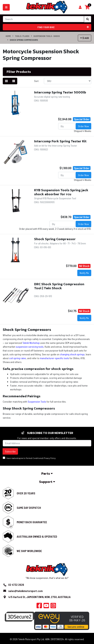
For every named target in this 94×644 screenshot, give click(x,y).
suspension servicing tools (30, 347)
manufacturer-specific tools (54, 358)
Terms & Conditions (34, 458)
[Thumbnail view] (6, 81)
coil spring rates (18, 358)
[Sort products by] (68, 81)
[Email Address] (47, 443)
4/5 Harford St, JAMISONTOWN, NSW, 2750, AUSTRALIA (39, 597)
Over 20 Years (26, 493)
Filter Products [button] (19, 72)
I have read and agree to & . (29, 458)
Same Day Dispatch (29, 508)
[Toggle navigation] (6, 7)
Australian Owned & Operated (37, 536)
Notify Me (84, 273)
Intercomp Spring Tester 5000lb (60, 92)
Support (47, 482)
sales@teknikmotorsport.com (25, 591)
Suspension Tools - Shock (47, 36)
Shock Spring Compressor (55, 239)
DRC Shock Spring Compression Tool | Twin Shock (59, 286)
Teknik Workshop (31, 343)
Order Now (83, 126)
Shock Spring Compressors (24, 40)
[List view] (14, 81)
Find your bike (63, 27)
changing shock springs (72, 354)
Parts (47, 473)
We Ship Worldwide (29, 551)
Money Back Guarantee (32, 522)
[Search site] (88, 19)
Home (8, 36)
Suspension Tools (37, 402)
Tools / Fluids (22, 36)
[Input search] (43, 19)
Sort (36, 81)
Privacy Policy (50, 458)
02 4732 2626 (16, 585)
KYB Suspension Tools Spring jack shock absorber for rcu (61, 192)
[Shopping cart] (80, 7)
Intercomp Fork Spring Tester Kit (60, 141)
